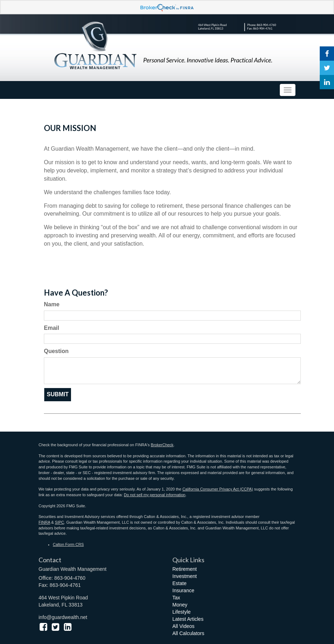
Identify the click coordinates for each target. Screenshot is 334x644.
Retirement (184, 569)
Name (52, 304)
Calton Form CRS (68, 544)
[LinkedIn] (327, 82)
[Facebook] (327, 54)
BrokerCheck (162, 445)
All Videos (183, 626)
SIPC (60, 522)
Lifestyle (181, 612)
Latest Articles (188, 619)
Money (180, 605)
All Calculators (188, 633)
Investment (184, 576)
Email (52, 328)
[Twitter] (327, 68)
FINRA (44, 522)
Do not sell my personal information (155, 495)
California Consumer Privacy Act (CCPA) (218, 489)
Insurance (183, 590)
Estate (179, 583)
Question (56, 351)
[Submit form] (58, 395)
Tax (176, 598)
